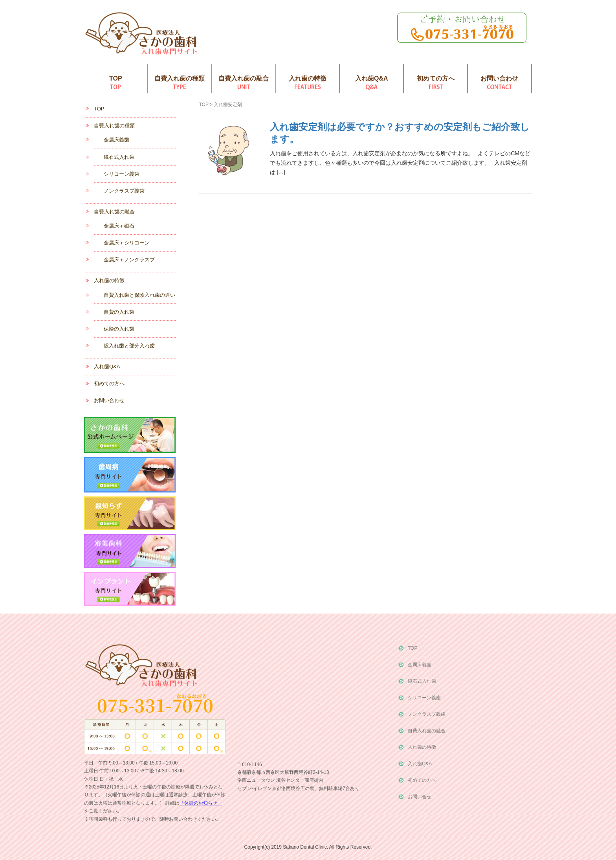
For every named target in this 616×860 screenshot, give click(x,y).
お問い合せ (420, 797)
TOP (116, 78)
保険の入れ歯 (119, 329)
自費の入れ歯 (119, 312)
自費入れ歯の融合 (244, 78)
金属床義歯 (116, 140)
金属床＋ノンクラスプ (129, 260)
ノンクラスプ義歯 (124, 191)
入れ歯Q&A (372, 78)
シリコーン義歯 (122, 174)
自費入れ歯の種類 (180, 78)
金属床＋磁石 (119, 226)
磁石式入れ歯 (119, 157)
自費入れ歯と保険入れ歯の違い (139, 295)
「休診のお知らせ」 (201, 803)
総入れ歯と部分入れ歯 (129, 346)
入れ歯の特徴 (308, 78)
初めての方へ (436, 78)
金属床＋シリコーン (127, 243)
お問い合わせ (499, 78)
